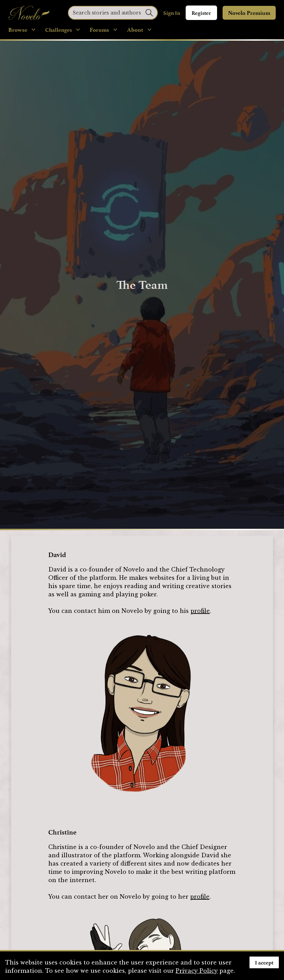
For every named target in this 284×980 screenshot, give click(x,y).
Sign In (172, 13)
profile (200, 611)
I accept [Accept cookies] (264, 962)
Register (201, 13)
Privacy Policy (197, 971)
